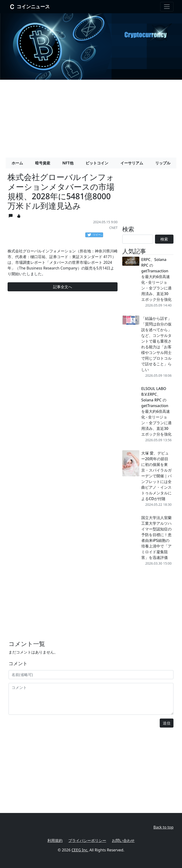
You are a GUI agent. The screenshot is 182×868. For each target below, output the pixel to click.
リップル (163, 163)
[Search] (138, 239)
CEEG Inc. (80, 850)
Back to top (163, 827)
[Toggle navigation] (167, 7)
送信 (167, 723)
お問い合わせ (123, 840)
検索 (164, 239)
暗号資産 (43, 163)
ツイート (95, 235)
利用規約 (55, 840)
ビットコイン (97, 163)
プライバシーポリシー (87, 840)
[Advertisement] (91, 117)
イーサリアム (132, 163)
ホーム (17, 163)
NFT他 (68, 163)
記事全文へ (63, 287)
